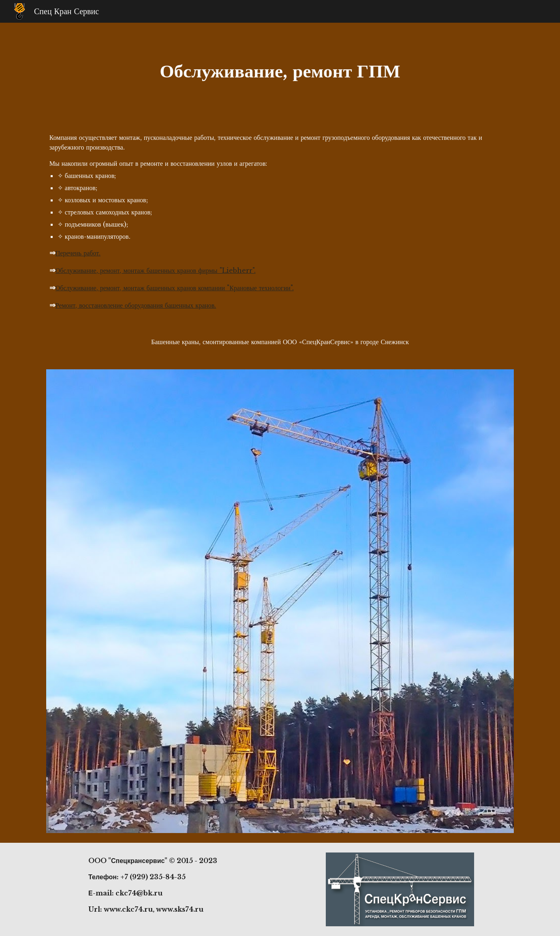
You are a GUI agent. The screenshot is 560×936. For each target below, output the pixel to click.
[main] (280, 71)
